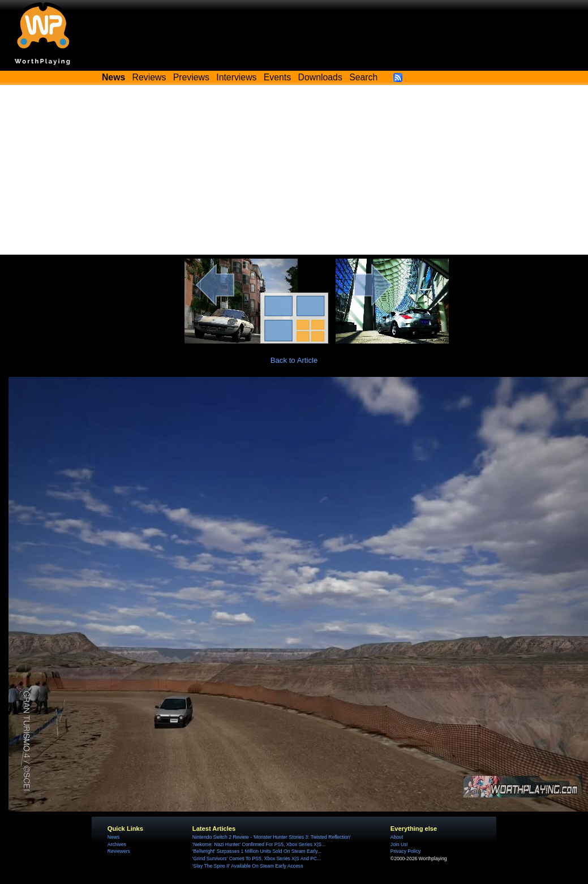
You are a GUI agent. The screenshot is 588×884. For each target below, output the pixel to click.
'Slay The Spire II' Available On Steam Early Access (248, 866)
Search (363, 77)
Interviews (236, 77)
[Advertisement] (294, 170)
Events (277, 77)
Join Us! (399, 844)
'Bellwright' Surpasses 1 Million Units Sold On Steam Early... (257, 851)
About (397, 837)
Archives (117, 844)
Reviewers (119, 851)
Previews (191, 77)
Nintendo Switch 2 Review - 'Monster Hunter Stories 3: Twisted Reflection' (272, 837)
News (113, 837)
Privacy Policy (405, 851)
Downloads (320, 77)
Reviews (149, 77)
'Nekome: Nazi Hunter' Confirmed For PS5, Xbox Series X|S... (259, 844)
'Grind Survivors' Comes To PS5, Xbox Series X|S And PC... (257, 859)
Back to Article (294, 360)
